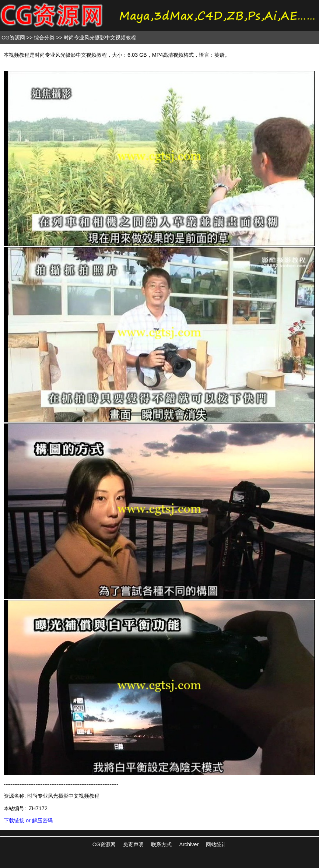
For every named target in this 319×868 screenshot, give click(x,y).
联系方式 (161, 844)
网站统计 (216, 844)
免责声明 (133, 844)
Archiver (189, 844)
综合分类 (44, 38)
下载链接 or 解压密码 (28, 820)
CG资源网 (13, 38)
